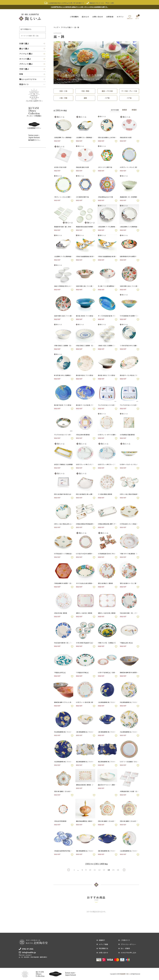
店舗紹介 (102, 940)
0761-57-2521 (100, 3)
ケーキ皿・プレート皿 (129, 91)
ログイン (120, 17)
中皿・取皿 (85, 91)
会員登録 (110, 17)
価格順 (124, 110)
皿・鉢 (77, 27)
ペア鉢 (107, 98)
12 (99, 870)
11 (95, 870)
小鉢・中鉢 (63, 98)
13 (104, 870)
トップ (56, 27)
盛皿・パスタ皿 (107, 91)
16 (118, 870)
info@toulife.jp (29, 952)
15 (113, 870)
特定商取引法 (103, 948)
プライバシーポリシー (128, 944)
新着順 (134, 110)
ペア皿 (129, 98)
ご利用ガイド (125, 940)
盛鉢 (85, 98)
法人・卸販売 (125, 948)
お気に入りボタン (72, 141)
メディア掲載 (103, 944)
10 (90, 870)
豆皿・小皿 (63, 91)
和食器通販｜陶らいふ (125, 974)
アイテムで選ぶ (66, 27)
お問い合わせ (98, 17)
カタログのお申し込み (128, 953)
